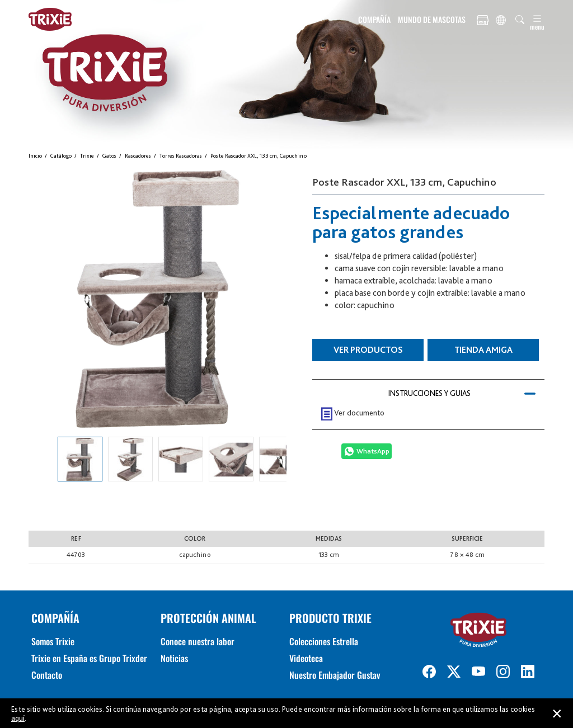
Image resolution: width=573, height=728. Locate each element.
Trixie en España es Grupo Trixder (89, 658)
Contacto (47, 675)
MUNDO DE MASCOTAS (432, 19)
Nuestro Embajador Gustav (335, 675)
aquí (18, 718)
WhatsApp (373, 451)
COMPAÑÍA (374, 19)
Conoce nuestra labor (198, 641)
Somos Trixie (53, 641)
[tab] (428, 393)
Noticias (174, 658)
